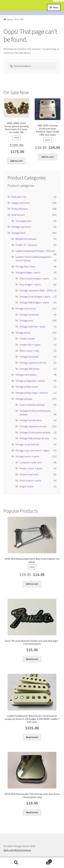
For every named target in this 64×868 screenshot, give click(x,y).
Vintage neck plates (26, 375)
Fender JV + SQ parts (26, 245)
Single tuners (27, 486)
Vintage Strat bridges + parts (35, 296)
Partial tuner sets (29, 474)
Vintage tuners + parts (27, 456)
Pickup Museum (20, 209)
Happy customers (21, 203)
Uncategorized (23, 221)
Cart (42, 860)
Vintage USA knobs (30, 369)
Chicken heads (27, 339)
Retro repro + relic (29, 351)
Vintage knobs (23, 333)
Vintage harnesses (29, 315)
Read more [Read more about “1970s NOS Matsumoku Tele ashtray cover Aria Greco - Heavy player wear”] (32, 812)
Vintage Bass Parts (25, 266)
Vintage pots (26, 320)
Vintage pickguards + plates (30, 381)
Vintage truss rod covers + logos (32, 450)
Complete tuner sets (31, 462)
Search (16, 863)
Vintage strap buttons (27, 444)
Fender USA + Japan (30, 345)
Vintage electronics (26, 308)
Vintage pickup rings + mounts (32, 393)
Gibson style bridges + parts (34, 278)
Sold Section (18, 215)
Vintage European (29, 357)
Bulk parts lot (19, 197)
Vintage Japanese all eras (33, 363)
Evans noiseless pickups (32, 405)
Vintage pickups (24, 399)
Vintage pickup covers (27, 387)
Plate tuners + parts (30, 480)
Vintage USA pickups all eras (34, 438)
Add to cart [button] (16, 161)
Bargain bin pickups (26, 239)
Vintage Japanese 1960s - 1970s (36, 290)
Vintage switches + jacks (32, 327)
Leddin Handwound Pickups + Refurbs (35, 251)
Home (10, 19)
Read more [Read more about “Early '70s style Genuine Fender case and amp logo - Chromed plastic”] (32, 659)
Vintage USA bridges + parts (34, 302)
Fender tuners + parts (31, 468)
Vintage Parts (19, 233)
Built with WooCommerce (17, 850)
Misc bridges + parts (30, 285)
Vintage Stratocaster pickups (35, 432)
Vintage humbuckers (30, 420)
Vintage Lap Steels (21, 227)
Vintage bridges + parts (28, 272)
